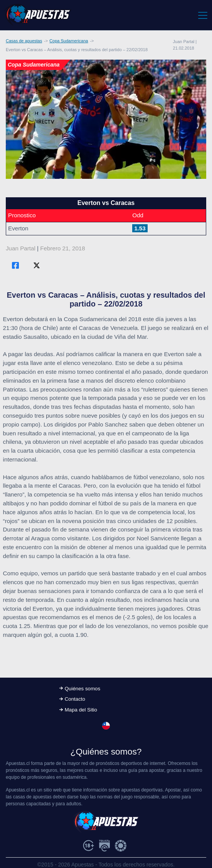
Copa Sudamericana (69, 41)
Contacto (75, 699)
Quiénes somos (82, 689)
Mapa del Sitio (81, 710)
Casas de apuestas (24, 41)
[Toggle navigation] (202, 15)
